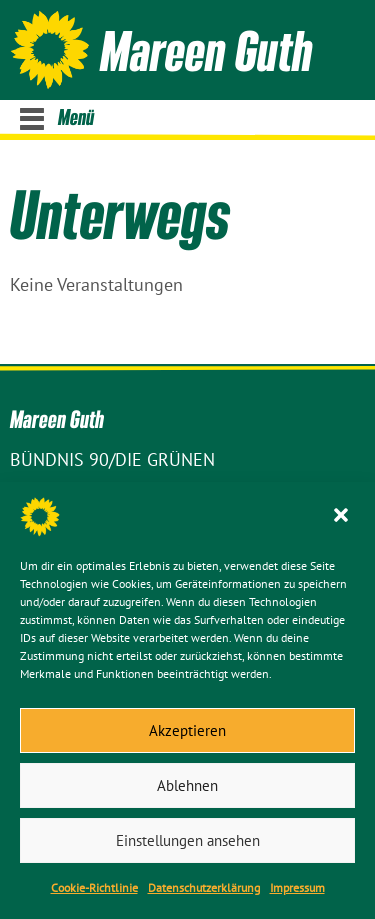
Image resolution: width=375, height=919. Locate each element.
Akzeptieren (187, 730)
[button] (343, 517)
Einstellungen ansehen (188, 840)
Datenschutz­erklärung (204, 887)
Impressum (297, 887)
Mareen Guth (206, 50)
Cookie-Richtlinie (94, 887)
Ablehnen (187, 785)
